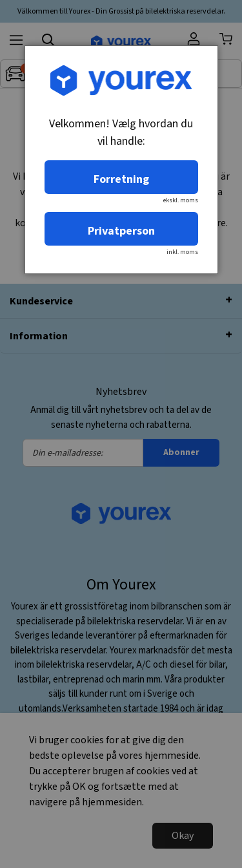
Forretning (121, 179)
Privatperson (121, 231)
